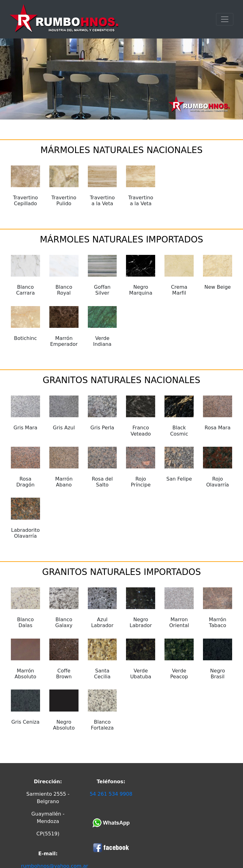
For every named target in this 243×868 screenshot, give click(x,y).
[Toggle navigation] (225, 19)
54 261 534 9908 (111, 794)
